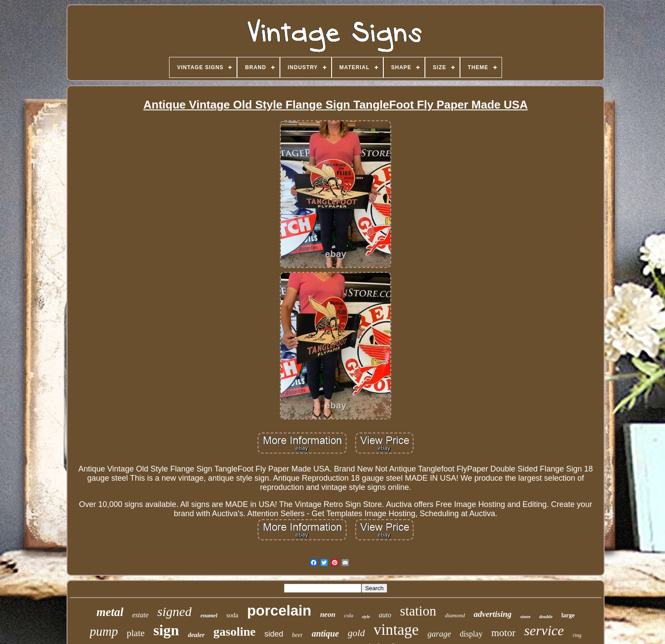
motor (504, 633)
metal (110, 612)
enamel (209, 615)
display (471, 634)
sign (166, 630)
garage (439, 634)
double (546, 616)
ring (577, 635)
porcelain (279, 611)
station (418, 611)
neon (328, 614)
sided (274, 634)
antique (325, 633)
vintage (396, 630)
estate (140, 615)
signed (174, 611)
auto (385, 615)
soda (232, 615)
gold (356, 633)
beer (297, 635)
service (544, 630)
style (366, 617)
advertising (493, 614)
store (525, 616)
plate (136, 633)
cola (349, 616)
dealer (196, 635)
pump (104, 631)
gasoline (234, 632)
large (568, 615)
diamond (455, 615)
